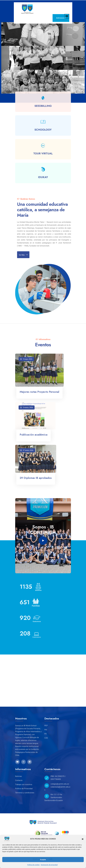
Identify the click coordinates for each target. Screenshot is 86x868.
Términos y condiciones (25, 793)
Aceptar (43, 860)
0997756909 (56, 779)
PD (46, 734)
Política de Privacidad (24, 789)
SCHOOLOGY (43, 131)
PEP (46, 726)
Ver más (25, 255)
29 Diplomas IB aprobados (36, 480)
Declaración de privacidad (49, 865)
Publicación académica (34, 436)
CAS (46, 738)
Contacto (19, 780)
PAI (46, 730)
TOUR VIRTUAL (43, 155)
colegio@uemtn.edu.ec (60, 784)
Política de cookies (33, 865)
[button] (83, 839)
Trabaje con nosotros (24, 784)
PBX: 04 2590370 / (58, 776)
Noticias (19, 776)
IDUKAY (43, 179)
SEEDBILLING (43, 108)
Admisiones (61, 18)
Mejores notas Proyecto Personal (39, 394)
